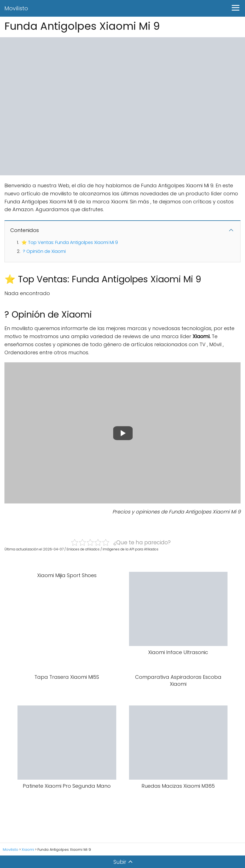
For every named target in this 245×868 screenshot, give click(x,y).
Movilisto (16, 8)
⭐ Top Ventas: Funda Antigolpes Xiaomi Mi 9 (70, 242)
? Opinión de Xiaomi (44, 251)
